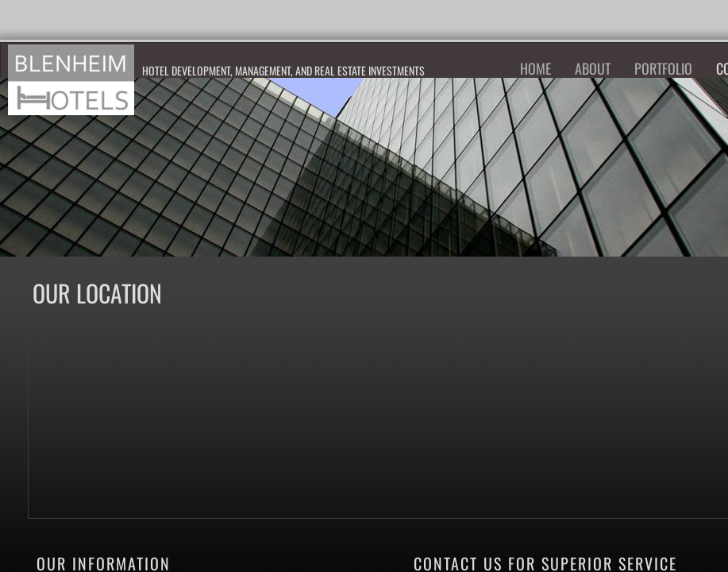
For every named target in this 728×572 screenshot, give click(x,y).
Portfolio (663, 68)
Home (535, 68)
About (593, 68)
